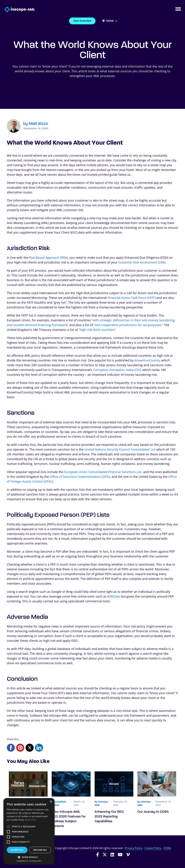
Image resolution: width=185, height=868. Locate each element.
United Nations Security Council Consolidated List (120, 449)
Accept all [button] (17, 850)
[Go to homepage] (17, 9)
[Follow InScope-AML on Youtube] (120, 854)
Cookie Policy (153, 848)
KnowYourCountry (147, 360)
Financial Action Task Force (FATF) (132, 298)
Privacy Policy (134, 848)
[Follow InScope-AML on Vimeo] (128, 854)
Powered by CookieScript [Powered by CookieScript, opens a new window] (29, 861)
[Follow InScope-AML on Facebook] (98, 854)
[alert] (29, 831)
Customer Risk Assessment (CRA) (142, 262)
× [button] (51, 802)
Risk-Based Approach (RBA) (48, 258)
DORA (167, 848)
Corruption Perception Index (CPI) (117, 370)
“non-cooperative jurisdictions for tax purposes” (128, 325)
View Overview (82, 21)
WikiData (114, 596)
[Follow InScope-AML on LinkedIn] (112, 854)
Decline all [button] (40, 850)
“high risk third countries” (97, 330)
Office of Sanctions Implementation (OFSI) (80, 477)
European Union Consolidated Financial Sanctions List (103, 472)
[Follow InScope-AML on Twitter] (105, 854)
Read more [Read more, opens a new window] (31, 820)
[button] (29, 857)
